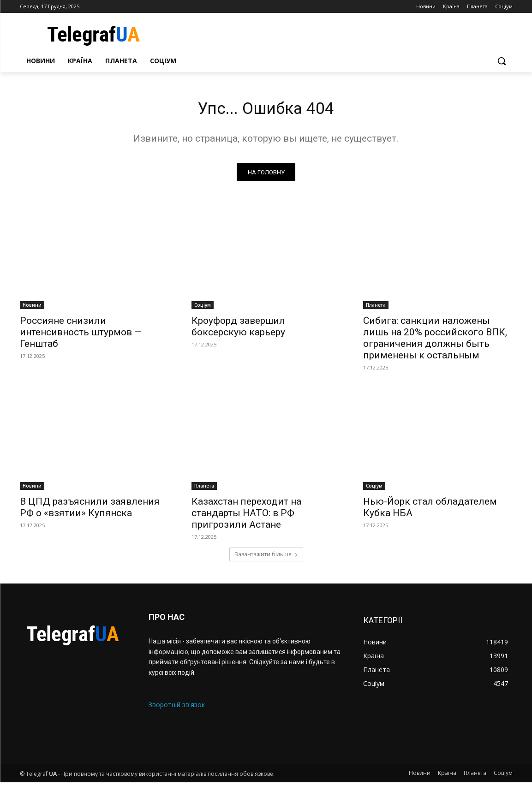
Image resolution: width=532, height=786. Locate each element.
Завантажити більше (266, 558)
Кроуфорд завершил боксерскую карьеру (238, 330)
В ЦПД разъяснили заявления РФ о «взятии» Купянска (90, 511)
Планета (376, 308)
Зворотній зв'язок (177, 708)
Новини (32, 308)
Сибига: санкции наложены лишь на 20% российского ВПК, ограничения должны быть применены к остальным (435, 341)
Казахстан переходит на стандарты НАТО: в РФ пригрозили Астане (246, 517)
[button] (502, 61)
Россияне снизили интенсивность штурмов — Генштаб (81, 335)
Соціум (203, 308)
